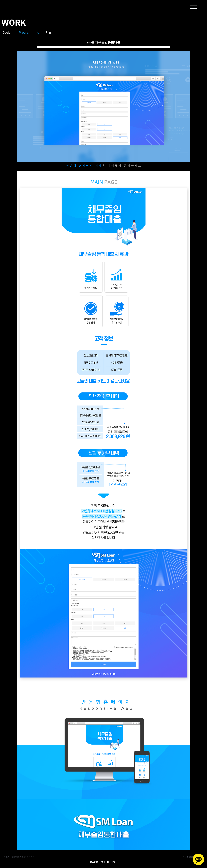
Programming (29, 33)
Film (51, 33)
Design (6, 33)
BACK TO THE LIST (104, 862)
